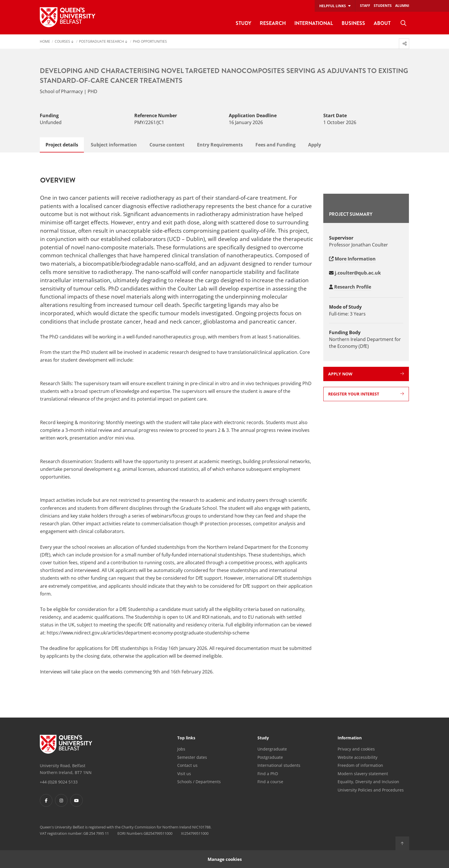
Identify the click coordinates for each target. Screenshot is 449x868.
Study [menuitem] (243, 23)
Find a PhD (268, 774)
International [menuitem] (314, 23)
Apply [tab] (315, 145)
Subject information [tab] (114, 145)
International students (279, 765)
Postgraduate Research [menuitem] (102, 42)
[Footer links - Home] (66, 744)
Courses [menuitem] (62, 42)
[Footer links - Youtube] (76, 800)
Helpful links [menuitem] (333, 6)
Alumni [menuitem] (402, 6)
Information (350, 738)
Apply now (366, 374)
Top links (186, 738)
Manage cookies (225, 859)
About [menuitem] (382, 23)
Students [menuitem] (383, 6)
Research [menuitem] (273, 23)
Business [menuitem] (353, 23)
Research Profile (353, 287)
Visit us (184, 774)
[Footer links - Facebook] (46, 800)
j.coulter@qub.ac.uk (358, 273)
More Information (355, 259)
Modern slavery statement (363, 774)
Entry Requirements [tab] (220, 145)
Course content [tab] (167, 145)
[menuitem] (403, 23)
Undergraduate (272, 749)
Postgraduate (270, 757)
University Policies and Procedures (371, 790)
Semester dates (192, 757)
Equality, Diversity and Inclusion (368, 782)
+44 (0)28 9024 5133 (59, 782)
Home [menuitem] (45, 42)
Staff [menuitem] (365, 6)
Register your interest (366, 394)
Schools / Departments (199, 782)
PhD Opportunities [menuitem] (150, 42)
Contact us (187, 765)
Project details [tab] (62, 145)
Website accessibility (358, 757)
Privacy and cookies (356, 749)
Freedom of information (360, 765)
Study (263, 738)
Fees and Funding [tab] (275, 145)
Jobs (181, 749)
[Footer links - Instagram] (61, 800)
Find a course (270, 782)
